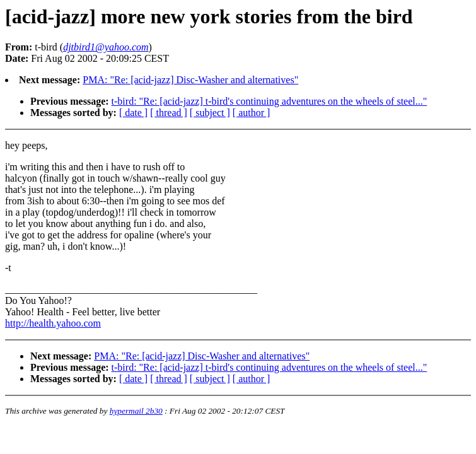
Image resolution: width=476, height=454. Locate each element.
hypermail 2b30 (136, 411)
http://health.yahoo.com (53, 323)
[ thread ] (169, 113)
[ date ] (133, 113)
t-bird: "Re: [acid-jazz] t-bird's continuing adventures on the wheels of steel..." (270, 101)
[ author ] (252, 113)
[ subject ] (210, 113)
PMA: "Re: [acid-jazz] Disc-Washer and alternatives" (190, 80)
